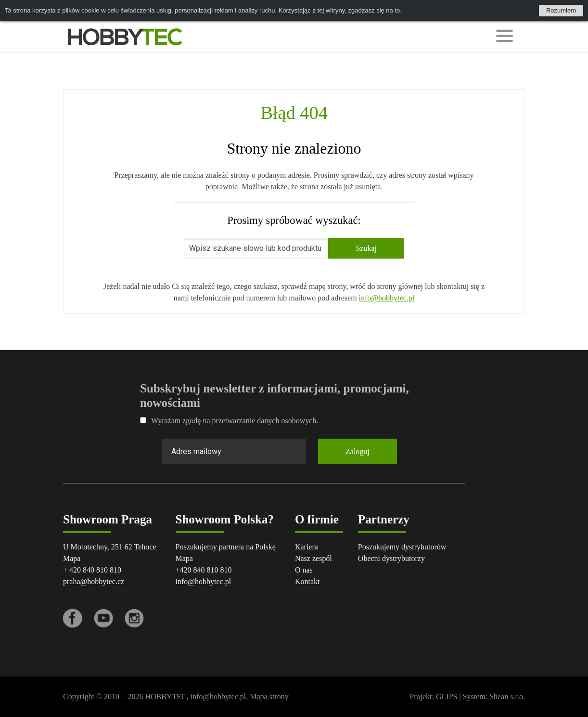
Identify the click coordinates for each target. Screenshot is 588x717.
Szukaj (366, 248)
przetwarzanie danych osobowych (264, 421)
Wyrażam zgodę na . (229, 421)
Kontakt (307, 581)
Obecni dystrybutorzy (391, 558)
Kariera (307, 547)
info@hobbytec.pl (387, 298)
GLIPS (447, 697)
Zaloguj (358, 451)
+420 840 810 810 (204, 570)
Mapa (72, 558)
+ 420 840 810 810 (92, 570)
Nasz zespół (313, 558)
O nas (304, 570)
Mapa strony (269, 697)
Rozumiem (561, 10)
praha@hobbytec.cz (94, 581)
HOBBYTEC (166, 697)
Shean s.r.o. (507, 697)
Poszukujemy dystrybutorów (402, 547)
